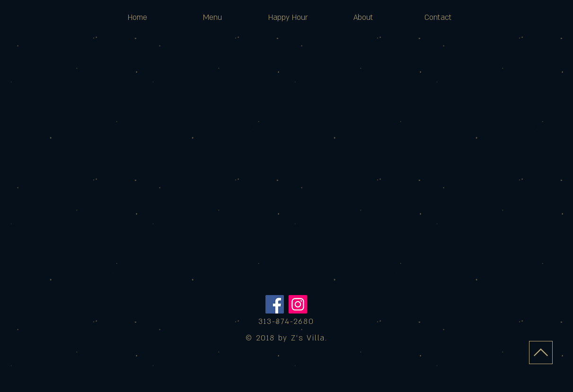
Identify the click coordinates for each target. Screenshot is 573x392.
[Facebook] (275, 304)
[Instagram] (298, 304)
